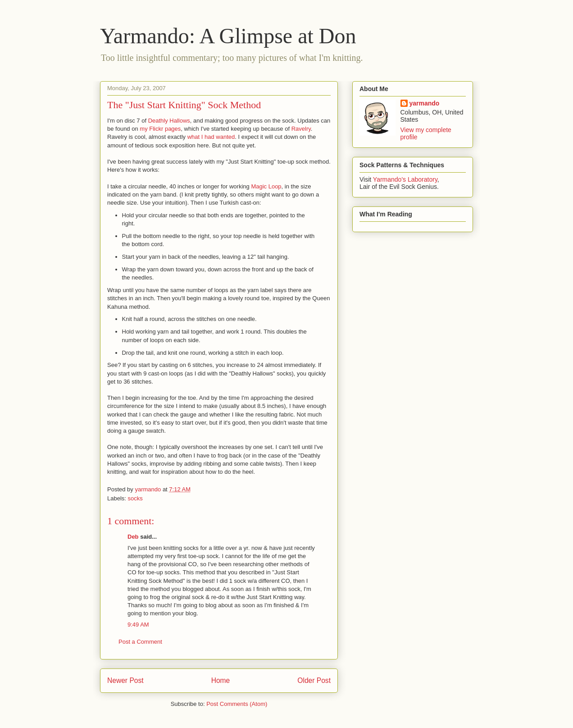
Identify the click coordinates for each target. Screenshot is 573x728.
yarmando (425, 103)
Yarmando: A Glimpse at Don (228, 36)
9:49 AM (138, 625)
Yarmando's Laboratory (405, 179)
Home (221, 680)
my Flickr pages (160, 129)
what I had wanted (211, 137)
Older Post (314, 680)
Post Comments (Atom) (237, 704)
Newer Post (125, 680)
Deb (133, 537)
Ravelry (301, 129)
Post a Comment (140, 642)
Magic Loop (266, 186)
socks (135, 498)
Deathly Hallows (169, 121)
